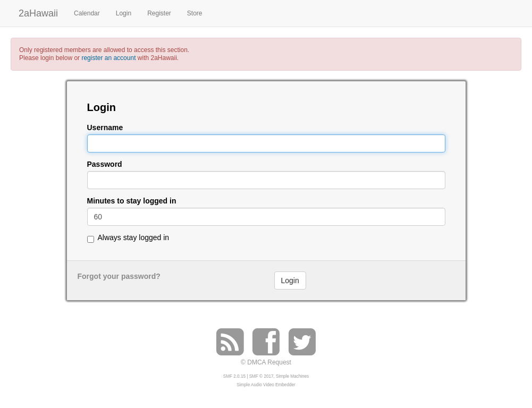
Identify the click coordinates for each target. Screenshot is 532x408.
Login (124, 13)
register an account (108, 58)
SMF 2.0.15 (234, 376)
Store (195, 13)
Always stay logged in (134, 237)
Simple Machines (292, 376)
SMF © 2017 (261, 376)
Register (159, 13)
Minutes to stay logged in (132, 201)
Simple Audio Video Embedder (266, 385)
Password (105, 164)
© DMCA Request (266, 362)
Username (105, 128)
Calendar (87, 13)
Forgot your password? (119, 276)
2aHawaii (38, 12)
